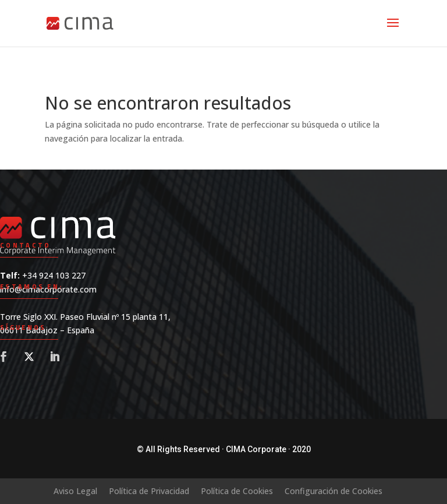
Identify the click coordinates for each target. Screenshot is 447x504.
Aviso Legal (75, 491)
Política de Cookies (237, 491)
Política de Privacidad (149, 491)
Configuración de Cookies (334, 491)
